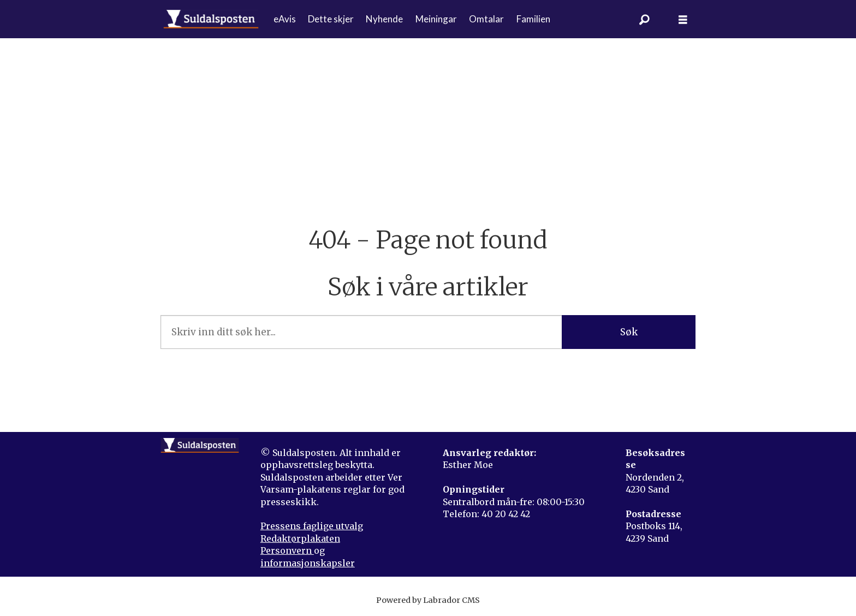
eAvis (285, 19)
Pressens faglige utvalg (312, 526)
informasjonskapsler (308, 563)
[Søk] (645, 19)
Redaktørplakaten (300, 538)
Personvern (287, 550)
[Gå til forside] (211, 19)
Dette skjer (331, 19)
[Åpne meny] (683, 19)
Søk (629, 332)
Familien (533, 19)
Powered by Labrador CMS (428, 600)
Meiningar (436, 19)
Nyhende (384, 19)
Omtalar (486, 19)
